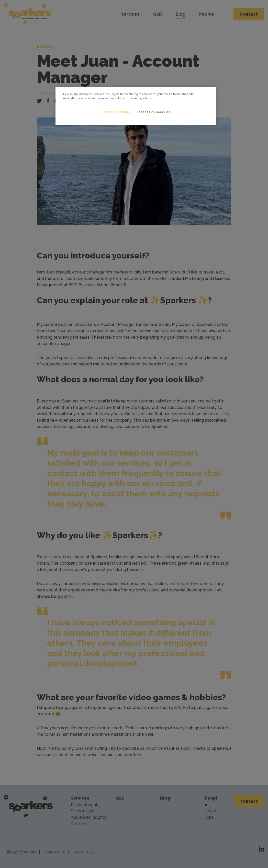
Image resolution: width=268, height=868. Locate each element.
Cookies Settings (116, 112)
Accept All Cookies (154, 112)
